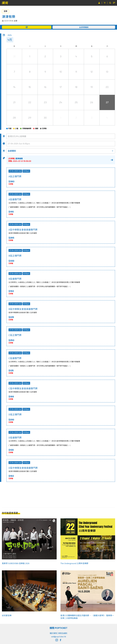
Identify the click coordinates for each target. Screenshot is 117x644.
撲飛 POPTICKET (58, 628)
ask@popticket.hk (59, 637)
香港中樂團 (9, 21)
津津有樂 (9, 17)
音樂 (5, 11)
